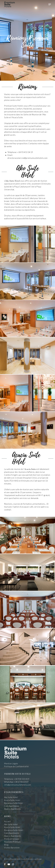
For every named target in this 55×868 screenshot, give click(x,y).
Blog (6, 845)
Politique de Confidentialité (16, 766)
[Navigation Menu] (50, 4)
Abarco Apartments (13, 809)
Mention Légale (11, 764)
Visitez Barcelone (12, 848)
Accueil (7, 821)
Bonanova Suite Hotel (14, 803)
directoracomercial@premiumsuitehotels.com (27, 158)
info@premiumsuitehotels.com (18, 785)
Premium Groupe (12, 839)
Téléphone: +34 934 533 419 (17, 779)
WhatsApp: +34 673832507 (16, 782)
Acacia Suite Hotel (12, 800)
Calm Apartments (12, 806)
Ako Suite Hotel (11, 797)
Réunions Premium (12, 842)
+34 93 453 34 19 (25, 152)
